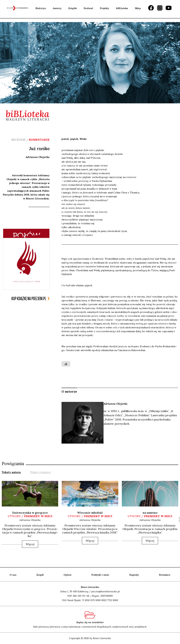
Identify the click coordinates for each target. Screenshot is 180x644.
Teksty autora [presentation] (11, 472)
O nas (13, 575)
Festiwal (88, 8)
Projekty (105, 8)
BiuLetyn (41, 8)
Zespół (40, 575)
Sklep (138, 8)
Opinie (68, 575)
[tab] (11, 472)
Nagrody (134, 575)
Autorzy (57, 8)
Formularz (165, 575)
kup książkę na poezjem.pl (29, 299)
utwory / (30, 516)
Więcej (30, 544)
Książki (73, 8)
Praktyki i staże (100, 575)
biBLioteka (122, 8)
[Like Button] (66, 364)
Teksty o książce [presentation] (41, 472)
